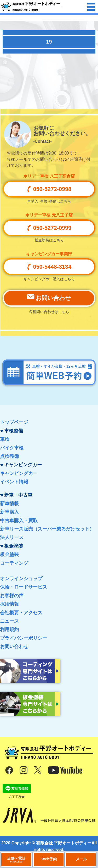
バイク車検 (12, 448)
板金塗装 (9, 554)
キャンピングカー (19, 473)
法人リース (12, 537)
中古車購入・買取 (19, 521)
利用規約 (9, 629)
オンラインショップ (21, 579)
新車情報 (9, 504)
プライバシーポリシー (24, 638)
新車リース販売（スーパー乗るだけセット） (47, 529)
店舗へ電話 (16, 860)
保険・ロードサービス (24, 587)
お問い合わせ (14, 647)
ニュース (9, 621)
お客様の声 (12, 596)
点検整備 (9, 456)
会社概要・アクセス (21, 613)
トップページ (14, 422)
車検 (5, 439)
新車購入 (9, 512)
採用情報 (9, 604)
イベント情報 (14, 482)
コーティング (14, 563)
